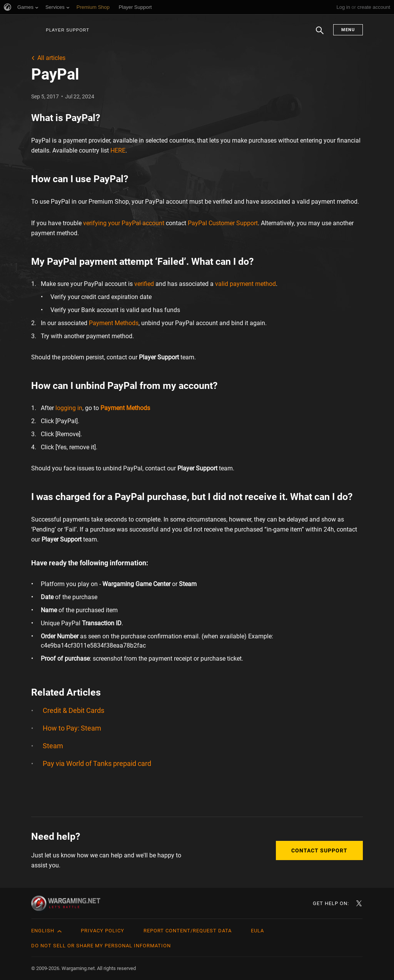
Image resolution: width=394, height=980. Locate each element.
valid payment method (245, 284)
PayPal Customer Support (223, 223)
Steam (53, 746)
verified (144, 284)
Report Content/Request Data (188, 931)
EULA (257, 931)
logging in (69, 408)
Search (320, 34)
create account (374, 7)
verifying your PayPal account (124, 223)
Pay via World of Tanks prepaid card (97, 763)
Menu (348, 30)
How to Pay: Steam (72, 728)
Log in (343, 7)
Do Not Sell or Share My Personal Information (101, 946)
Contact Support (319, 850)
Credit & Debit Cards (73, 710)
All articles (51, 58)
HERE (118, 150)
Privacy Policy (103, 931)
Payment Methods (114, 323)
